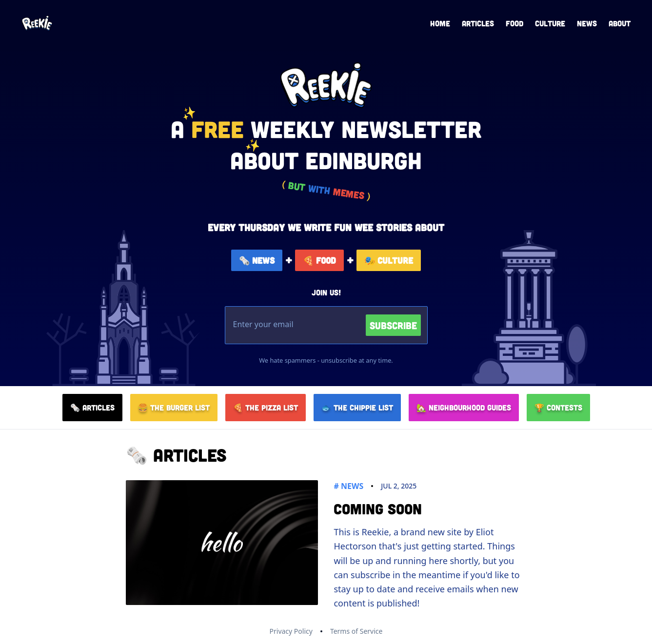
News (587, 23)
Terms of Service (356, 631)
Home (440, 23)
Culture (550, 23)
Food (514, 23)
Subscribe (393, 325)
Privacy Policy (291, 631)
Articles (478, 23)
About (620, 23)
